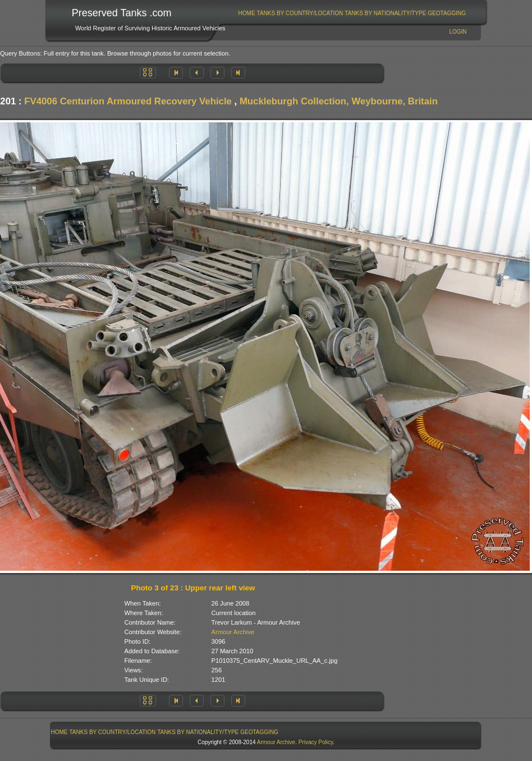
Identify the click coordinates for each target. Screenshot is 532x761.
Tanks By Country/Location (300, 13)
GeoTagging (447, 13)
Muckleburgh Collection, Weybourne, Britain (339, 101)
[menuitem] (247, 13)
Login (458, 32)
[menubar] (352, 13)
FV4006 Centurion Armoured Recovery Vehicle (128, 101)
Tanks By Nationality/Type (385, 13)
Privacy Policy (316, 742)
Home (247, 13)
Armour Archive (233, 632)
